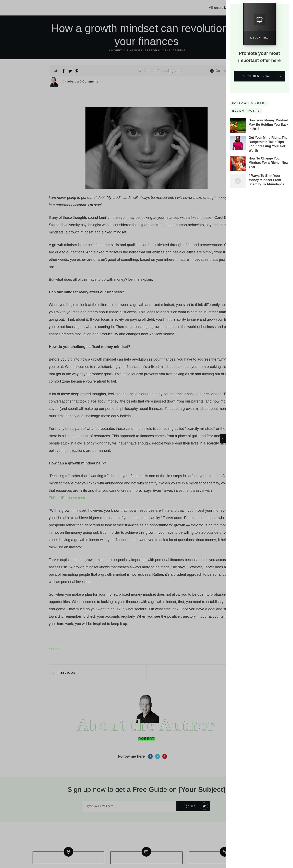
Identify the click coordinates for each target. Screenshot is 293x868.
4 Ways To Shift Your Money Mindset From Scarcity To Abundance (267, 175)
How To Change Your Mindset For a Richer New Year (269, 158)
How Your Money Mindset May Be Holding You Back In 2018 (269, 119)
